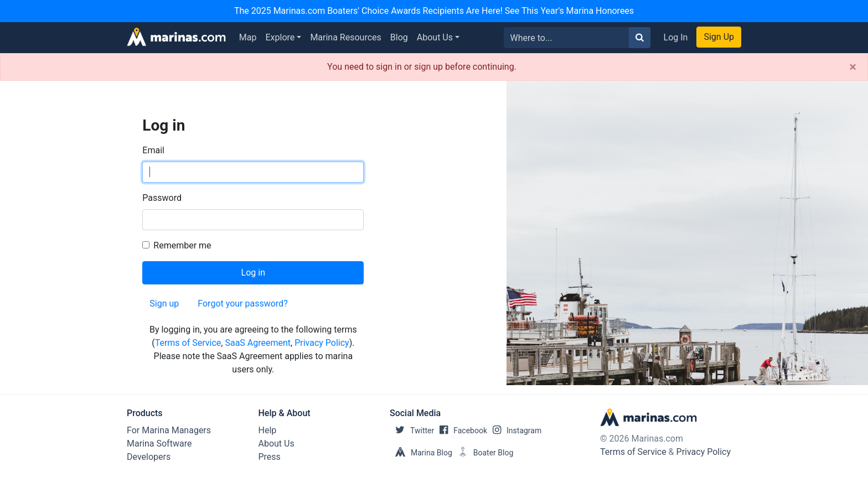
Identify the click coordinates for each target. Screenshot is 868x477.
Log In (676, 37)
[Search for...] (567, 38)
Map (248, 37)
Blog (399, 37)
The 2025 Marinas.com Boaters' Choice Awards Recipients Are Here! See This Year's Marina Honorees (434, 11)
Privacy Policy (322, 343)
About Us (435, 37)
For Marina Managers (169, 430)
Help (268, 430)
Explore (280, 37)
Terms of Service (188, 343)
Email (153, 150)
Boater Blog (483, 453)
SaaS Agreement (258, 343)
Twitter (412, 431)
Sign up (164, 304)
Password (162, 198)
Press (270, 457)
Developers (149, 457)
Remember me (182, 245)
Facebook (461, 431)
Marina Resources (345, 37)
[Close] (853, 67)
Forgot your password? (242, 304)
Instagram (514, 431)
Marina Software (159, 444)
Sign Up (719, 37)
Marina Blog (421, 453)
